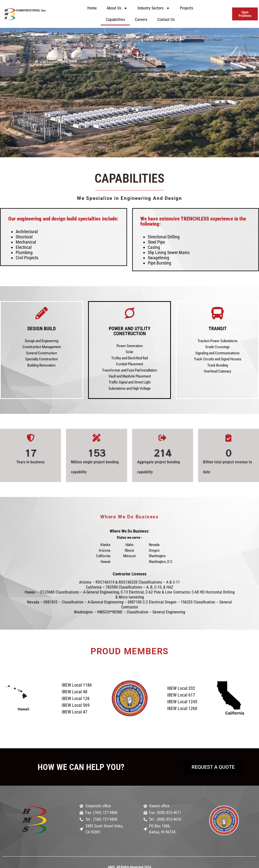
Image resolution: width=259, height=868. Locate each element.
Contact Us (166, 20)
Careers (141, 20)
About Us (117, 8)
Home (92, 8)
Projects (186, 8)
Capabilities (115, 20)
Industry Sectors (154, 8)
